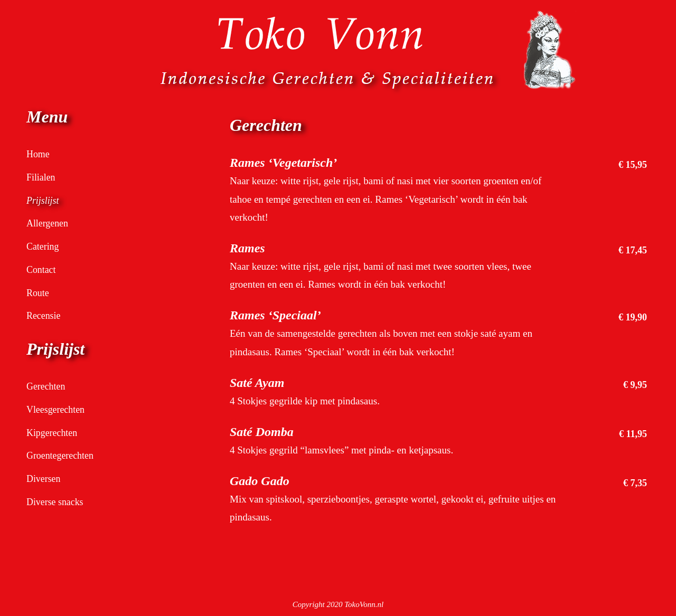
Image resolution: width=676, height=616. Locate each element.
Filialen (42, 177)
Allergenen (49, 223)
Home (39, 154)
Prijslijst (44, 200)
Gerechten (47, 386)
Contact (42, 269)
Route (38, 293)
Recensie (45, 315)
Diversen (45, 478)
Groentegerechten (62, 455)
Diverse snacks (57, 502)
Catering (44, 246)
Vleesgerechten (57, 409)
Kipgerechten (53, 433)
